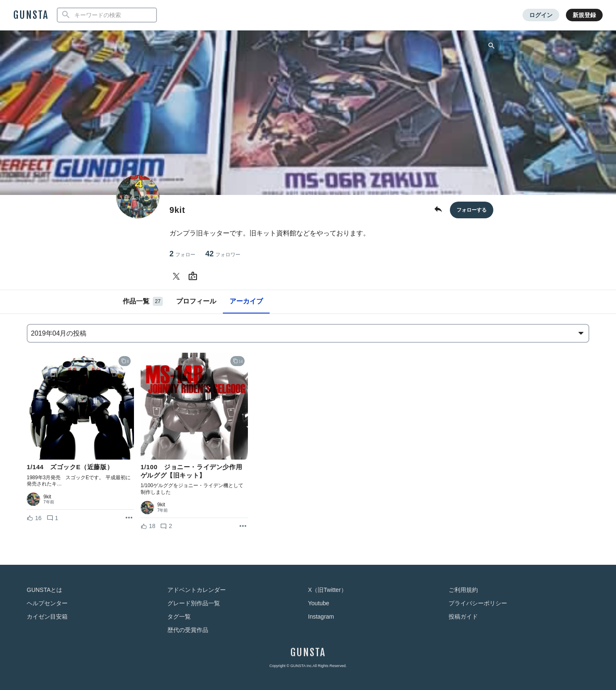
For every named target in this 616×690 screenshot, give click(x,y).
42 (223, 254)
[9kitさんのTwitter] (178, 276)
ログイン (541, 15)
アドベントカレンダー (197, 590)
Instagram (321, 617)
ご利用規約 (463, 590)
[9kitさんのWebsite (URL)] (194, 276)
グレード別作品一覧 (194, 603)
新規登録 (584, 15)
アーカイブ (246, 301)
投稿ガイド (463, 617)
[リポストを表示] (129, 518)
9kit (47, 497)
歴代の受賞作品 (188, 630)
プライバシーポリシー (478, 603)
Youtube (319, 603)
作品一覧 (143, 301)
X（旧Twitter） (327, 590)
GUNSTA (31, 15)
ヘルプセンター (47, 603)
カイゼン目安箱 (47, 617)
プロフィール (196, 301)
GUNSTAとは (44, 590)
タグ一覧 (179, 617)
